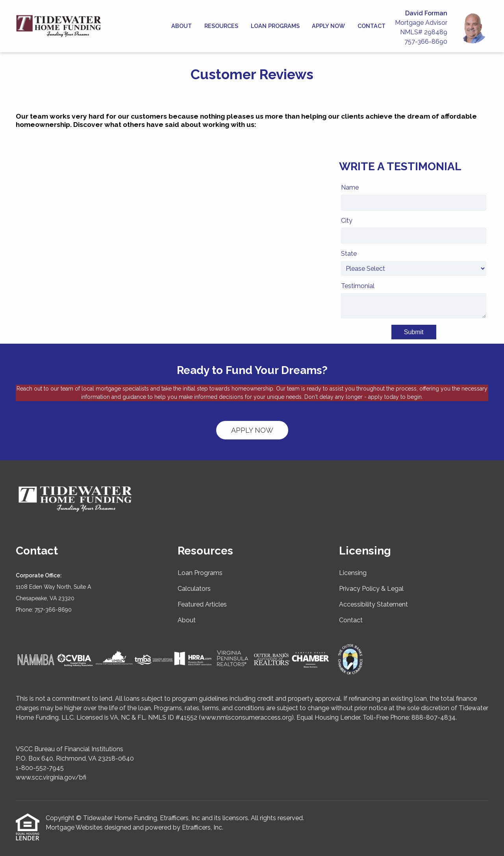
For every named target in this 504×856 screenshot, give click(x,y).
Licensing (353, 573)
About (182, 26)
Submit (414, 332)
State (349, 254)
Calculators (194, 589)
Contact (372, 26)
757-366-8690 (426, 42)
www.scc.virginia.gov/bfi (51, 777)
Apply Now (328, 26)
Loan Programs (275, 26)
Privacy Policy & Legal (371, 589)
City (347, 221)
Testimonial (358, 286)
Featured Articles (202, 604)
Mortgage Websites (74, 827)
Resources (221, 26)
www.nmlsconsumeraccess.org (246, 717)
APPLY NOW (252, 430)
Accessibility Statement (373, 604)
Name (350, 187)
